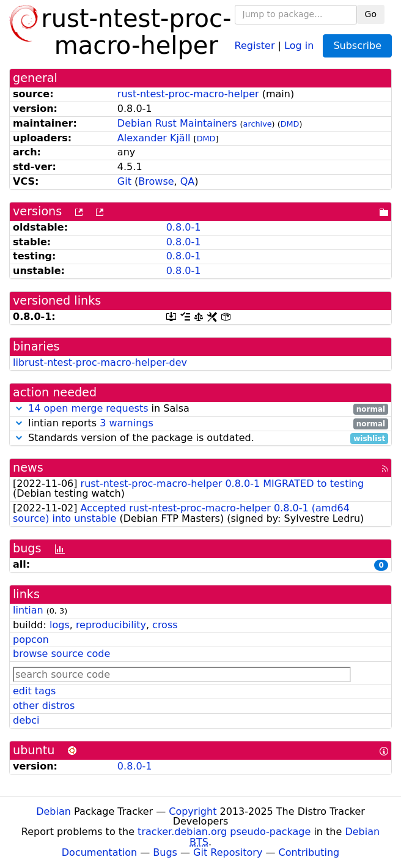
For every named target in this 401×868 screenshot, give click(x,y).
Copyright (193, 811)
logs (60, 625)
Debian (53, 811)
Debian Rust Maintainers (177, 123)
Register (255, 45)
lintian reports (200, 424)
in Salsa (200, 409)
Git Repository (228, 852)
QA (188, 181)
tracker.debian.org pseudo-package (224, 832)
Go (371, 14)
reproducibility (111, 625)
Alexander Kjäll (154, 138)
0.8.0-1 (184, 227)
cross (165, 625)
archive (258, 124)
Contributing (309, 852)
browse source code (61, 654)
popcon (31, 640)
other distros (44, 706)
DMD (290, 124)
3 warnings (127, 423)
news (28, 468)
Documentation (99, 852)
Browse (156, 181)
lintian (28, 610)
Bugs (165, 852)
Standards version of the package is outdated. (200, 438)
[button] (19, 408)
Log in (299, 45)
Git (124, 181)
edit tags (34, 691)
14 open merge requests (88, 408)
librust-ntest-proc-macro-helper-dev (100, 362)
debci (26, 720)
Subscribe (357, 46)
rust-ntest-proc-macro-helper (188, 94)
